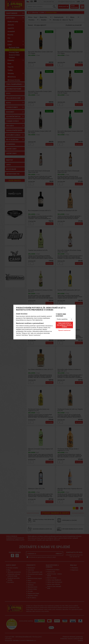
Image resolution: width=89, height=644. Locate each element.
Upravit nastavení (64, 330)
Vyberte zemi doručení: (61, 315)
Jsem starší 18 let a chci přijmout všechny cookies (64, 325)
